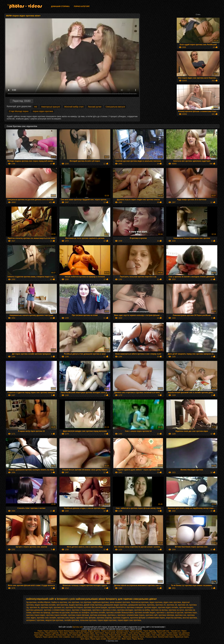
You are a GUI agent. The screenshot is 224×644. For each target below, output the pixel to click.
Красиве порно (122, 633)
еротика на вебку (142, 610)
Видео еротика (94, 631)
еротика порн (191, 613)
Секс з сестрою (102, 635)
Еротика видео (145, 635)
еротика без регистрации (95, 607)
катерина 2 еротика (35, 620)
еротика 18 (183, 605)
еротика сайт (151, 615)
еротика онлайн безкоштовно (120, 613)
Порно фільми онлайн (118, 635)
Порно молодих (136, 631)
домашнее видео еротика (115, 605)
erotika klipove (44, 602)
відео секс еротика (172, 602)
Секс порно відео (159, 635)
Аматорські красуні (50, 107)
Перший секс (50, 635)
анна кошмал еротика (120, 602)
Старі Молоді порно (19, 111)
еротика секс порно (66, 618)
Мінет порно (126, 639)
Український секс (163, 631)
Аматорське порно (76, 633)
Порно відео (89, 633)
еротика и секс (109, 610)
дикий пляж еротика (93, 605)
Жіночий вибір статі (74, 107)
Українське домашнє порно (133, 637)
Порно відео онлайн (149, 633)
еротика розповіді (98, 615)
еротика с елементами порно (131, 615)
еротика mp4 (47, 607)
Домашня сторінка (60, 6)
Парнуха (38, 637)
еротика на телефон (80, 613)
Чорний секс (176, 631)
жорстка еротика (174, 618)
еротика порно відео (36, 615)
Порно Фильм (138, 639)
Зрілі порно (99, 633)
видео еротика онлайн (45, 605)
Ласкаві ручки (95, 107)
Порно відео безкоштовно (94, 637)
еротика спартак (104, 618)
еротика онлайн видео (145, 613)
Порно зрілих (110, 633)
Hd (35, 107)
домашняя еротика (137, 605)
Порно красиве (81, 631)
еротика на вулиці (159, 610)
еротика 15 (160, 605)
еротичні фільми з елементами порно (148, 618)
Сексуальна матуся (115, 107)
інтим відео (77, 635)
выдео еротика (76, 605)
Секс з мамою (64, 637)
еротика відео (151, 607)
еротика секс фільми (86, 618)
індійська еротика (100, 602)
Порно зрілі (162, 633)
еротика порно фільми (79, 615)
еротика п (161, 613)
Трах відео (64, 633)
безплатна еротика (140, 602)
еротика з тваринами (82, 610)
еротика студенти (121, 618)
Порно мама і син (174, 633)
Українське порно (182, 637)
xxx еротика (86, 602)
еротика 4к (35, 607)
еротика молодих (125, 610)
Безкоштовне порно (64, 635)
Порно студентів (52, 633)
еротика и (97, 610)
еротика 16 (172, 605)
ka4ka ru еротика (59, 602)
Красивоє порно (123, 631)
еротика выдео (186, 607)
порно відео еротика (43, 111)
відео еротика (156, 602)
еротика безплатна (117, 607)
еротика (151, 605)
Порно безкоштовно (66, 631)
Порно (40, 631)
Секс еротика (134, 633)
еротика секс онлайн (46, 618)
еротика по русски (175, 613)
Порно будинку (149, 631)
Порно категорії (82, 6)
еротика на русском (60, 613)
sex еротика (74, 602)
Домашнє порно (88, 635)
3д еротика (31, 602)
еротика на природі (41, 613)
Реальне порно (151, 637)
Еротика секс (13, 5)
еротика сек (181, 615)
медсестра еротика (54, 620)
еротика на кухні (176, 610)
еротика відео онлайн (168, 607)
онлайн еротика (72, 620)
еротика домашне (35, 610)
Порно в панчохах (108, 631)
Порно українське (50, 631)
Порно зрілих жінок (50, 637)
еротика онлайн (98, 613)
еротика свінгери (166, 615)
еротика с (112, 615)
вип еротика (62, 605)
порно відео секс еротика (129, 620)
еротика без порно (74, 607)
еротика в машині (135, 607)
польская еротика (88, 620)
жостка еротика (190, 618)
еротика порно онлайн (57, 615)
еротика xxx (59, 607)
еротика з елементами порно (57, 610)
